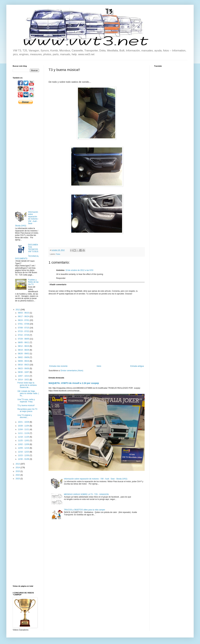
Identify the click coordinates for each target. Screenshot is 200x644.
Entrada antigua (137, 366)
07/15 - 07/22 (24, 331)
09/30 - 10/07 (24, 372)
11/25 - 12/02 (24, 441)
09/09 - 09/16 (24, 361)
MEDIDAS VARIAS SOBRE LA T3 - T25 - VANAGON (86, 494)
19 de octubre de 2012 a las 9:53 (79, 270)
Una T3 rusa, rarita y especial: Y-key (26, 401)
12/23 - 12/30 (24, 455)
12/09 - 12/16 (24, 448)
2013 (18, 464)
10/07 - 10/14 (24, 376)
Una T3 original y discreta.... (25, 416)
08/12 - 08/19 (24, 346)
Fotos (58, 254)
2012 (18, 310)
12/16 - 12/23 (24, 452)
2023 (18, 479)
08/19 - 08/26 (24, 350)
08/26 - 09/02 (24, 354)
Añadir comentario (58, 285)
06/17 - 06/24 (24, 316)
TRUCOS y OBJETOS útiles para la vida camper (85, 510)
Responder (61, 278)
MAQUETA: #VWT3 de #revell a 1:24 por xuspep (74, 383)
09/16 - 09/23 (24, 365)
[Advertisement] (26, 157)
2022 (18, 475)
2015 (18, 471)
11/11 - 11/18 (24, 433)
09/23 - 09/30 (24, 368)
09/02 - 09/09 (24, 357)
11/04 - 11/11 (24, 429)
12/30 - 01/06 (24, 459)
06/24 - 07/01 (24, 320)
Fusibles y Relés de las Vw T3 (33, 282)
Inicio (99, 366)
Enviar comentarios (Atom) (72, 371)
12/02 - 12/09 (24, 444)
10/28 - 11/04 (24, 426)
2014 (18, 468)
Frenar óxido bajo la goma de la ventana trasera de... (27, 385)
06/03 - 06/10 (24, 313)
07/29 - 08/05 (24, 339)
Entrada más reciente (58, 366)
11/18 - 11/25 (24, 437)
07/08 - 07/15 (24, 328)
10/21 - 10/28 (24, 422)
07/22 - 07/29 (24, 335)
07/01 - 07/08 (24, 324)
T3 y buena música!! (26, 405)
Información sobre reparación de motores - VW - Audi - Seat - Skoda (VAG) (96, 479)
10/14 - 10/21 (24, 380)
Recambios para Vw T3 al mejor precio (27, 410)
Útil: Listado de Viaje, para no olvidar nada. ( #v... (28, 393)
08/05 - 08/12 (24, 342)
